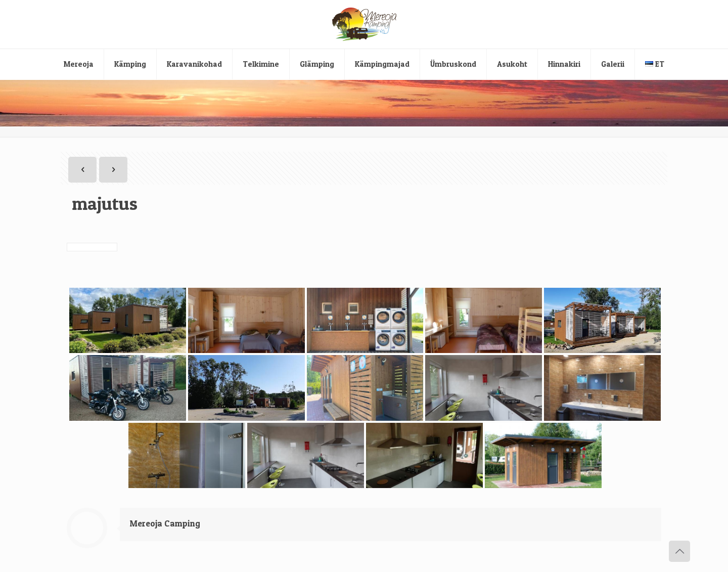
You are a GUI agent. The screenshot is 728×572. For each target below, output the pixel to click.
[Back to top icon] (679, 551)
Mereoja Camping (165, 523)
